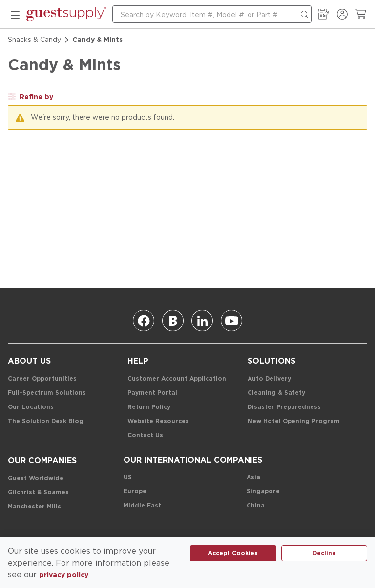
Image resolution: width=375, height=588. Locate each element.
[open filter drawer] (31, 97)
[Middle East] (142, 506)
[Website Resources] (158, 421)
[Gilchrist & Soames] (38, 493)
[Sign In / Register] (342, 14)
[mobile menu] (15, 14)
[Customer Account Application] (177, 379)
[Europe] (135, 492)
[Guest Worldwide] (36, 478)
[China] (256, 506)
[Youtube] (231, 321)
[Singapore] (263, 492)
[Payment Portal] (152, 393)
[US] (128, 477)
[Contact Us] (145, 436)
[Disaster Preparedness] (284, 407)
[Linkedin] (202, 321)
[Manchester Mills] (34, 507)
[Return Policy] (149, 407)
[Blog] (173, 321)
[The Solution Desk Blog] (46, 421)
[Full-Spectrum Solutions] (47, 393)
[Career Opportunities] (42, 379)
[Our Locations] (31, 407)
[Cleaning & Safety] (276, 393)
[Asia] (253, 477)
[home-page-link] (66, 14)
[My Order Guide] (324, 14)
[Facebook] (144, 321)
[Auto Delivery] (269, 379)
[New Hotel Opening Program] (294, 421)
